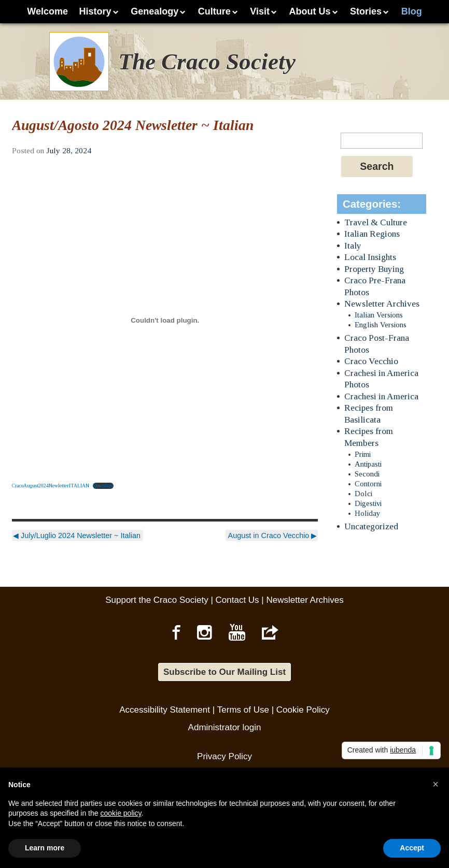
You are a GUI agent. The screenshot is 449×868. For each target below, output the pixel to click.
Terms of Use (243, 710)
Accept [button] (412, 848)
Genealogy (155, 11)
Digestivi (368, 503)
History (95, 11)
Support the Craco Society (157, 600)
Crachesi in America (381, 396)
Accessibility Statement (165, 710)
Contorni (368, 484)
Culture (214, 11)
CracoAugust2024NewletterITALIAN (51, 486)
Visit (260, 11)
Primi (363, 454)
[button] (436, 784)
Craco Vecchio (371, 361)
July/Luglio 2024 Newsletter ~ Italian (77, 536)
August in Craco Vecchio (273, 536)
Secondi (367, 474)
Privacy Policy (224, 756)
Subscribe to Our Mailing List (224, 672)
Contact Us (237, 600)
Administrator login (225, 727)
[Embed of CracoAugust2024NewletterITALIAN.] (165, 321)
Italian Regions (372, 234)
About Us (310, 11)
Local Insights (370, 257)
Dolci (363, 494)
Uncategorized (371, 526)
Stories (366, 11)
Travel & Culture (376, 222)
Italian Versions (379, 315)
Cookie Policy (303, 710)
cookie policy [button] (121, 813)
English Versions (381, 325)
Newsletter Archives (382, 304)
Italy (353, 246)
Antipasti (368, 464)
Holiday (367, 513)
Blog (412, 11)
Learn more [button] (45, 848)
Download (103, 486)
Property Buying (374, 269)
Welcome (47, 11)
